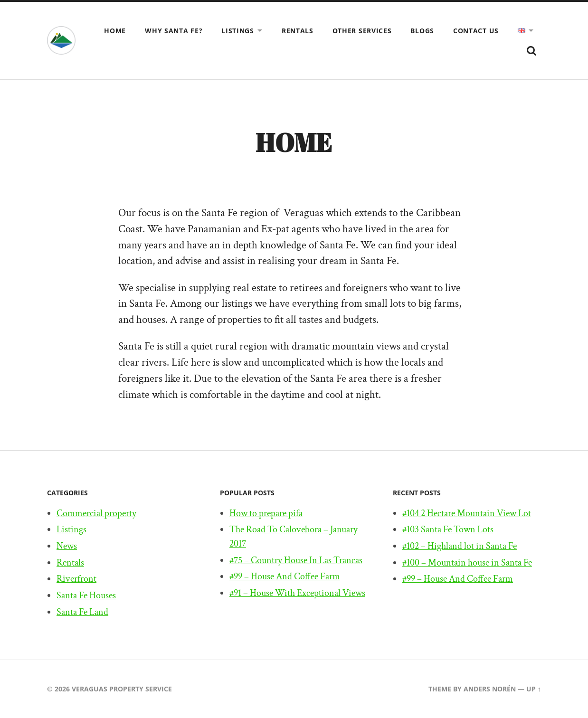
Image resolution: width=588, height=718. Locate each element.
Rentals (298, 31)
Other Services (362, 31)
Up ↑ (534, 689)
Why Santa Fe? (174, 31)
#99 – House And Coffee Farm (285, 577)
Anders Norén (490, 689)
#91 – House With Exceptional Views (297, 594)
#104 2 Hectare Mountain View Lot (467, 513)
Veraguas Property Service (122, 689)
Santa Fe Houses (86, 596)
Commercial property (96, 513)
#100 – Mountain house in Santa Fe (467, 563)
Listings (238, 31)
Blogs (422, 31)
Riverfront (76, 579)
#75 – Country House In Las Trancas (296, 560)
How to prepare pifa (266, 513)
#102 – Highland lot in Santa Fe (460, 546)
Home (115, 31)
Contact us (476, 31)
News (67, 546)
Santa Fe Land (82, 612)
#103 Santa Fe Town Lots (448, 530)
